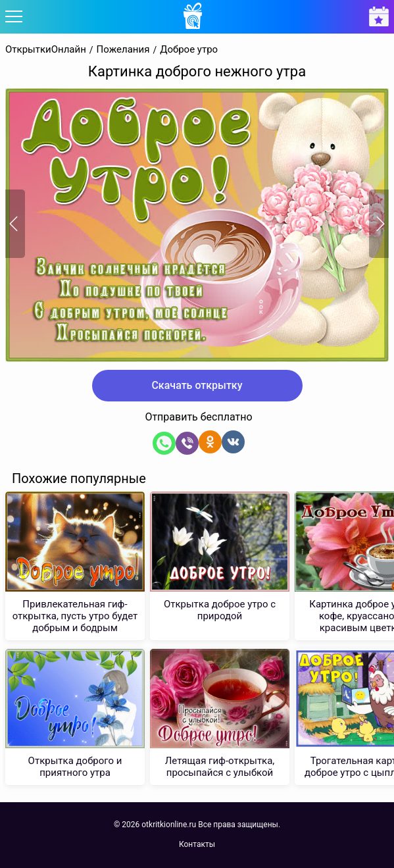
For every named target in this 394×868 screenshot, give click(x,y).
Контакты (197, 844)
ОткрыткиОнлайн (46, 50)
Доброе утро (189, 50)
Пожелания (123, 50)
